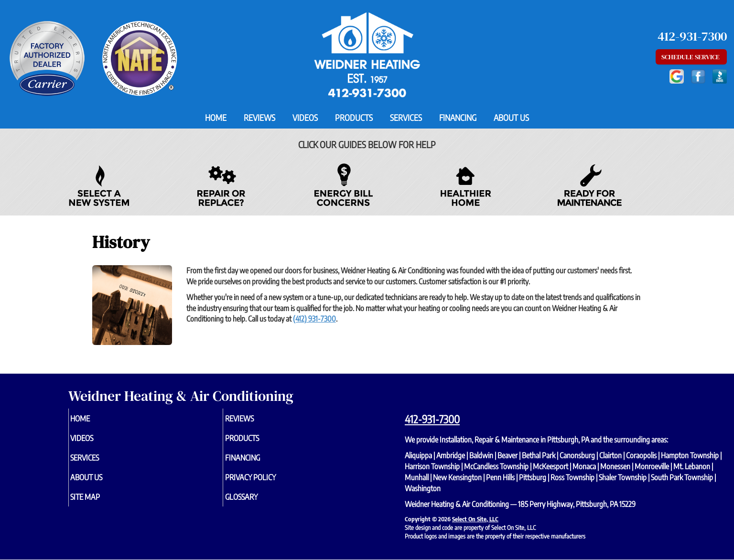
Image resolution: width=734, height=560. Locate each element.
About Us (511, 118)
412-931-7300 (432, 419)
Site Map (101, 503)
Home (216, 118)
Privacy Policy (267, 482)
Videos (305, 118)
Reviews (259, 118)
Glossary (257, 503)
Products (354, 118)
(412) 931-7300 (314, 319)
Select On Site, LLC (475, 519)
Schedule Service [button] (691, 57)
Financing (458, 118)
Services (406, 118)
